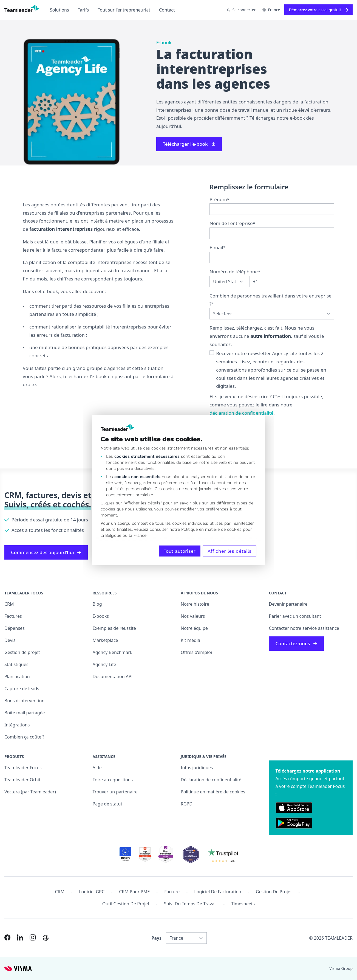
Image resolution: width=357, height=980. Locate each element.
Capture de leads (22, 689)
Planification (17, 676)
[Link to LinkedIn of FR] (20, 937)
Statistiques (16, 664)
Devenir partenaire (288, 604)
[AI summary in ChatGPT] (46, 938)
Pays (156, 938)
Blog (97, 604)
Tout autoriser (180, 551)
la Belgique (111, 535)
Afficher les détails (229, 551)
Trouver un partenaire (115, 792)
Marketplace (105, 640)
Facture (172, 892)
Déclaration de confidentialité (211, 780)
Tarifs (83, 10)
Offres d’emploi (196, 652)
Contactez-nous (296, 643)
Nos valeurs (193, 616)
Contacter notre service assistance (304, 628)
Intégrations (17, 725)
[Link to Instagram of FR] (33, 937)
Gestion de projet (22, 652)
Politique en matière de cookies (213, 792)
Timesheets (243, 904)
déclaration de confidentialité (241, 413)
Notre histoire (195, 604)
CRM (9, 604)
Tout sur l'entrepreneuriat (124, 10)
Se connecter (241, 10)
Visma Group (341, 968)
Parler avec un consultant (295, 616)
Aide (97, 768)
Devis (10, 640)
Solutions (59, 10)
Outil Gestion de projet (126, 904)
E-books (101, 616)
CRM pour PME (134, 892)
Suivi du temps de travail (190, 904)
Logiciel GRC (92, 892)
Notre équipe (194, 628)
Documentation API (113, 676)
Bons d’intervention (24, 701)
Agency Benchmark (113, 652)
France (271, 10)
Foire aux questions (113, 780)
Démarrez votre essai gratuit (318, 10)
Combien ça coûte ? (24, 737)
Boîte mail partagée (25, 713)
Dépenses (15, 628)
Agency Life (104, 664)
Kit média (190, 640)
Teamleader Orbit (22, 780)
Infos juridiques (197, 768)
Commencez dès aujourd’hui (46, 552)
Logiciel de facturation (218, 892)
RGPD (187, 804)
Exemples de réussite (114, 628)
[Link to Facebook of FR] (7, 937)
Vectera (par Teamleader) (30, 792)
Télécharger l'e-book (189, 144)
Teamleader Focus (23, 768)
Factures (13, 616)
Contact (167, 10)
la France (138, 535)
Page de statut (108, 804)
